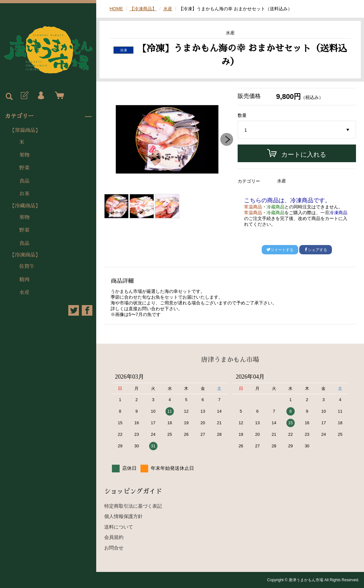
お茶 (24, 194)
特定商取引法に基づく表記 (133, 506)
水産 (24, 293)
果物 (24, 155)
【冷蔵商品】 (25, 206)
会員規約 (114, 537)
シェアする (316, 250)
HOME (116, 9)
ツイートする (280, 250)
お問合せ (114, 548)
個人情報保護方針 (123, 516)
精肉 (24, 280)
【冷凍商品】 (25, 255)
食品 (24, 181)
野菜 (24, 168)
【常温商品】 (25, 130)
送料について (119, 527)
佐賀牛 (27, 267)
